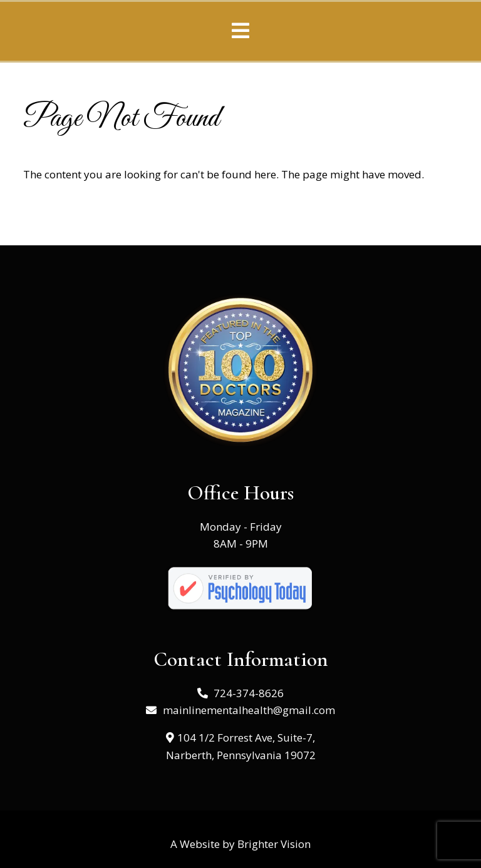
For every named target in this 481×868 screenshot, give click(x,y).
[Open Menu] (240, 32)
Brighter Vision (274, 844)
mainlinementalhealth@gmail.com (249, 710)
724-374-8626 (249, 693)
